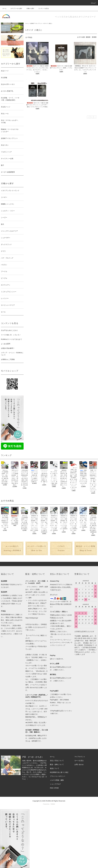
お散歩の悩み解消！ (8, 348)
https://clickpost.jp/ (32, 618)
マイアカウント (80, 757)
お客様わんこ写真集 (8, 359)
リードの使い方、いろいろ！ (11, 335)
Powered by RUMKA (49, 804)
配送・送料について (57, 764)
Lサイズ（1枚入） (48, 23)
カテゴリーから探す (15, 8)
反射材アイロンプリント (36, 23)
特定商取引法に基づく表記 (59, 772)
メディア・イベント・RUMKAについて (12, 354)
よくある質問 (6, 344)
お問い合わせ (79, 764)
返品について (55, 768)
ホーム (4, 8)
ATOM (56, 788)
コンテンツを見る (42, 8)
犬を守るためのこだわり (9, 330)
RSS (52, 788)
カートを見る (79, 761)
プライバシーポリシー (58, 776)
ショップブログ (55, 784)
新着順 (94, 37)
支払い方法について (57, 761)
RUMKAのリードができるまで (11, 339)
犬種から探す (29, 8)
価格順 (88, 37)
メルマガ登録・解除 (57, 780)
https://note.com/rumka (36, 779)
